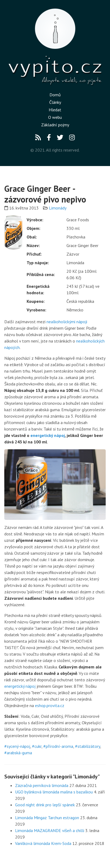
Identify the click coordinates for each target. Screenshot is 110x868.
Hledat (55, 110)
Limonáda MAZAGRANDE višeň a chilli (50, 830)
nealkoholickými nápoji (67, 322)
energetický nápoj (48, 435)
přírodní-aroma (59, 746)
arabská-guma (19, 753)
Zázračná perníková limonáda (42, 785)
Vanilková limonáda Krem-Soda (43, 843)
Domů (55, 95)
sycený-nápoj (18, 746)
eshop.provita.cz (50, 705)
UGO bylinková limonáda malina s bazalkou (54, 792)
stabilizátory (89, 746)
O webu (55, 117)
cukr (38, 746)
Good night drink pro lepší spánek (45, 805)
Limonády (58, 208)
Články (55, 102)
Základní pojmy (55, 125)
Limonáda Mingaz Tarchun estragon (47, 818)
